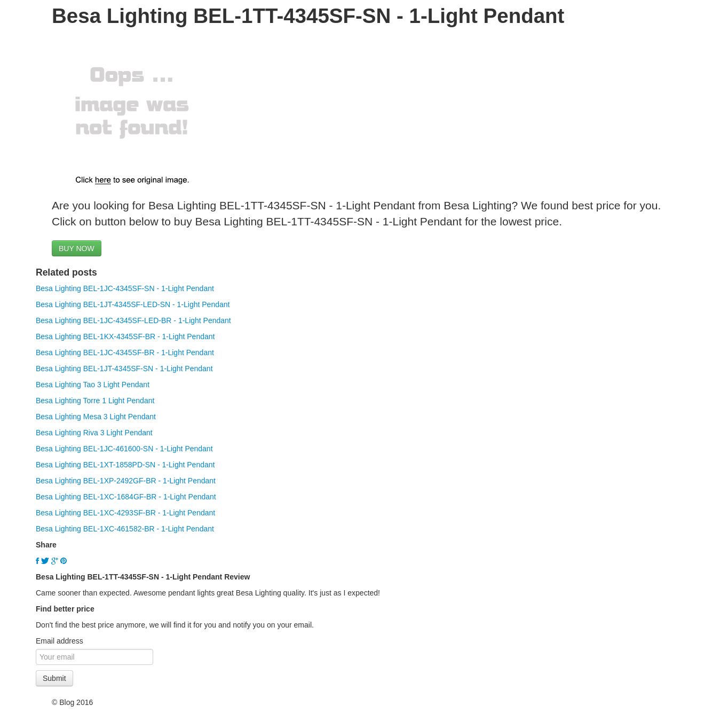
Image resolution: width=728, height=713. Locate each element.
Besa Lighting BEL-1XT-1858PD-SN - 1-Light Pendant (125, 465)
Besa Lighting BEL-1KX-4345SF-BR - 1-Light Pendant (125, 336)
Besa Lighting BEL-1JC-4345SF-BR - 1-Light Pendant (125, 352)
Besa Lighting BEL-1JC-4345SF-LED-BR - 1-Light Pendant (133, 320)
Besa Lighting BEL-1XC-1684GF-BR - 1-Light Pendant (126, 497)
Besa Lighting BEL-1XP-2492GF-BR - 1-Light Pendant (126, 481)
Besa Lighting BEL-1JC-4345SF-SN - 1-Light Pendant (125, 288)
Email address (60, 641)
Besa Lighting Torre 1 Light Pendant (95, 401)
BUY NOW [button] (77, 248)
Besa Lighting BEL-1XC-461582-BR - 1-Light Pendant (125, 529)
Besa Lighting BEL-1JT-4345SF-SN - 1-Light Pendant (124, 369)
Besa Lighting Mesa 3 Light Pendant (96, 417)
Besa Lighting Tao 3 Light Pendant (93, 385)
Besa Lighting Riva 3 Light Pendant (94, 433)
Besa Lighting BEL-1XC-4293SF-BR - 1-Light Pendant (125, 513)
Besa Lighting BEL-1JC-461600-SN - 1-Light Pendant (124, 449)
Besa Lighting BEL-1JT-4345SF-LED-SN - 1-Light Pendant (133, 304)
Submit (54, 678)
